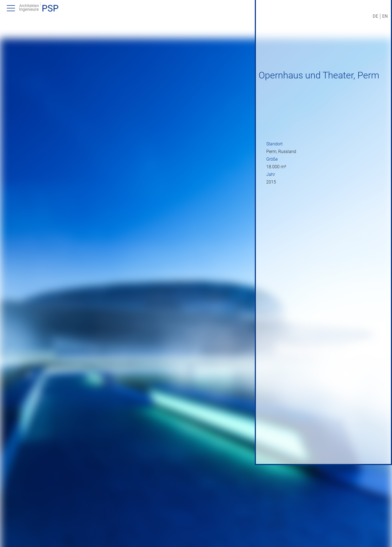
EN (385, 16)
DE (375, 16)
